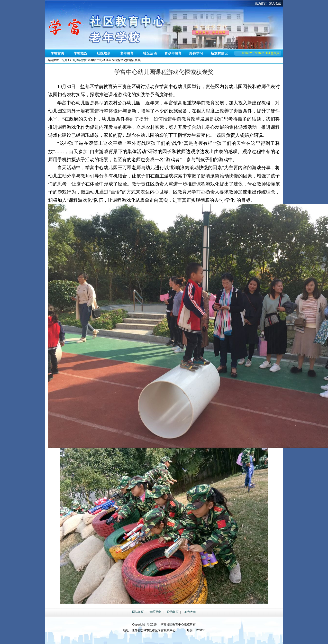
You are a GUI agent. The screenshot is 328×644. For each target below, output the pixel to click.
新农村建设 (219, 53)
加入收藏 (275, 3)
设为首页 (261, 3)
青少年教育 (173, 53)
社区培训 (104, 53)
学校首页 (57, 53)
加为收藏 (190, 612)
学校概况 (81, 53)
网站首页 (138, 612)
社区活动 (150, 53)
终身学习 (196, 53)
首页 (64, 60)
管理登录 (155, 612)
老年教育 (127, 53)
